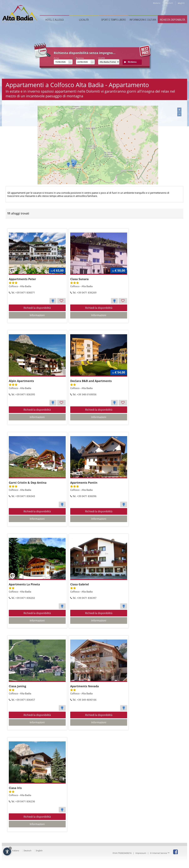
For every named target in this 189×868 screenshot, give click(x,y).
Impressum (141, 853)
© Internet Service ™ (160, 853)
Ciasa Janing (17, 686)
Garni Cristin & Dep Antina (28, 483)
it (157, 3)
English (39, 851)
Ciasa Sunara (79, 279)
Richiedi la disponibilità (37, 308)
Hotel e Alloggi (55, 20)
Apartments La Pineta (24, 584)
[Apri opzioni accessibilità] (7, 851)
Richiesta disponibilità (172, 20)
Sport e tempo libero (114, 20)
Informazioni (37, 315)
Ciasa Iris (15, 788)
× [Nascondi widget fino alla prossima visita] (10, 848)
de (169, 3)
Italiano (16, 851)
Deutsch (28, 851)
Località (84, 20)
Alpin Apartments (21, 381)
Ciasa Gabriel (80, 584)
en (181, 3)
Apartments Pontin (84, 483)
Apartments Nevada (85, 686)
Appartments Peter (22, 279)
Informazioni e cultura (143, 20)
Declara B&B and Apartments (91, 381)
